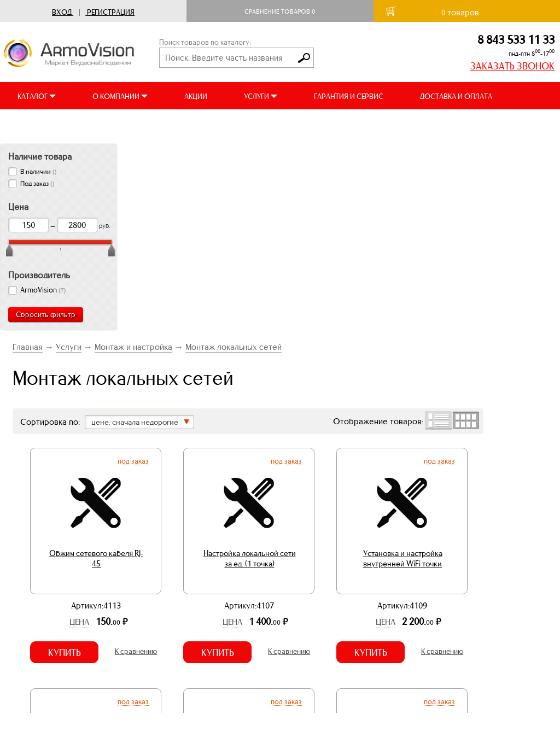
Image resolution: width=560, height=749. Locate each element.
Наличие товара (40, 156)
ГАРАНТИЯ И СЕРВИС (349, 96)
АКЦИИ (196, 96)
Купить (65, 653)
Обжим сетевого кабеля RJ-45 (96, 559)
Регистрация (111, 12)
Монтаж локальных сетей (234, 347)
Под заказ (133, 461)
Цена (79, 622)
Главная (28, 347)
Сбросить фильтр (46, 315)
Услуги (69, 347)
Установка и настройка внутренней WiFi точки (403, 559)
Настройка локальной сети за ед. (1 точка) (250, 559)
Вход (62, 12)
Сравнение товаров (280, 11)
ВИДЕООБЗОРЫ (43, 124)
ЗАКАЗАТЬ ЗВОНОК (512, 66)
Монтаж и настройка (133, 347)
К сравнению (136, 651)
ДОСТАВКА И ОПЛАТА (456, 96)
